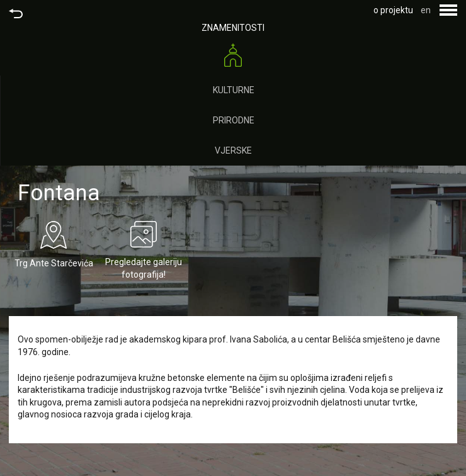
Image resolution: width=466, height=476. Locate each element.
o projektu (393, 10)
